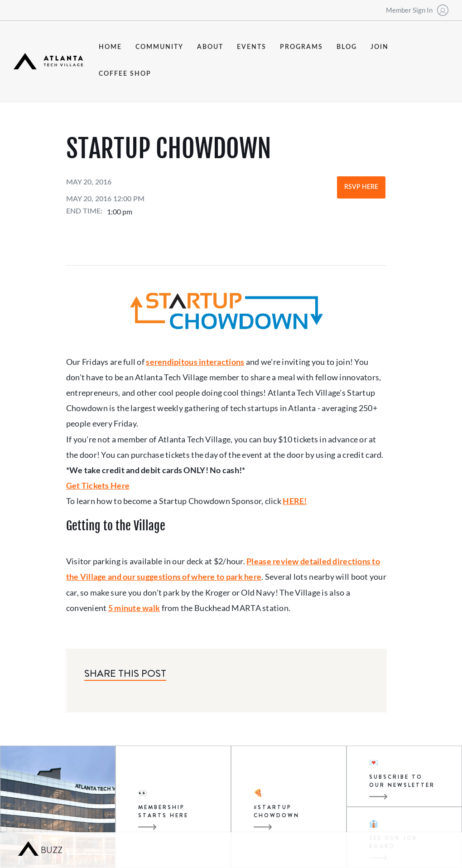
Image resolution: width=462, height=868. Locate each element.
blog (347, 47)
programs (301, 47)
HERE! (295, 501)
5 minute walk (134, 608)
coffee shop (125, 74)
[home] (48, 61)
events (252, 47)
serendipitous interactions (195, 362)
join (380, 47)
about (210, 47)
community (159, 47)
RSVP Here (361, 187)
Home (110, 47)
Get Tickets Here (98, 485)
